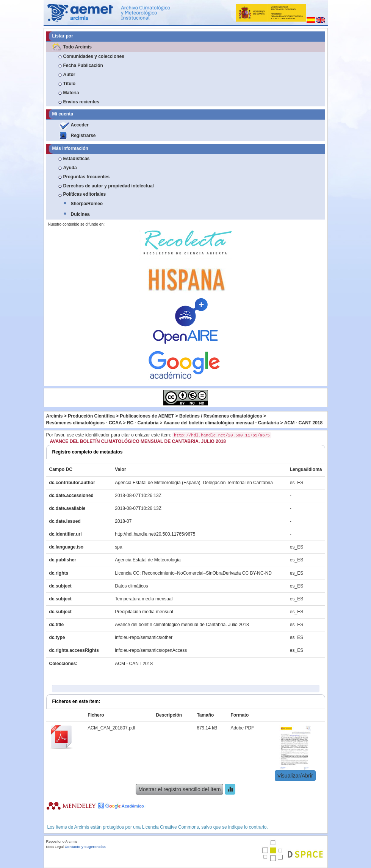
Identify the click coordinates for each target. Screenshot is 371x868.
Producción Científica (91, 416)
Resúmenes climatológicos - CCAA (84, 423)
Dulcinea (80, 214)
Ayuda (70, 168)
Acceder (80, 125)
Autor (69, 75)
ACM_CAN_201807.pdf (111, 728)
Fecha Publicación (83, 65)
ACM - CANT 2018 (303, 423)
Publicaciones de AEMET (147, 416)
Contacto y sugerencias (85, 847)
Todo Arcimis (77, 47)
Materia (71, 93)
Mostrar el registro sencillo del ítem (179, 789)
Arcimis (55, 416)
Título (70, 84)
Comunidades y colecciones (94, 56)
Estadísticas (77, 159)
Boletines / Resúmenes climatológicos (221, 416)
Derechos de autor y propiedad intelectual (109, 186)
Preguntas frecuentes (87, 177)
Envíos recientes (81, 102)
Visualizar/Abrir (295, 776)
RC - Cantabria (143, 423)
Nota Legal (55, 847)
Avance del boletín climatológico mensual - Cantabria (221, 423)
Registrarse (83, 136)
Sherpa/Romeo (87, 204)
